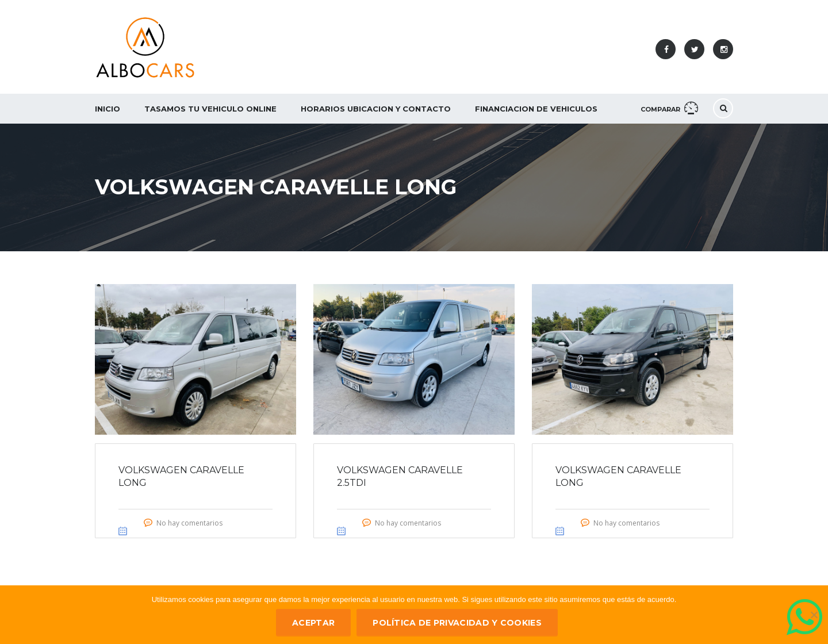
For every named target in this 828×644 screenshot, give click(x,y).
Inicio (108, 109)
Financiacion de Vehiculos (536, 109)
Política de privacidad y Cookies (457, 623)
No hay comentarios (189, 523)
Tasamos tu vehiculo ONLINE (210, 109)
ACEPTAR (313, 623)
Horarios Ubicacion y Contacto (376, 109)
